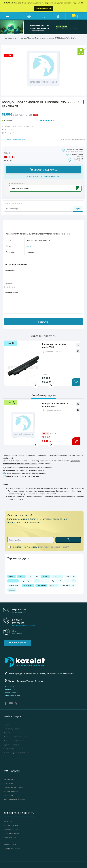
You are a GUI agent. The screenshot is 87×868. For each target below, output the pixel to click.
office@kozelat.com (19, 612)
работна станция (68, 585)
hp (37, 576)
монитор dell (14, 585)
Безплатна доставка (12, 729)
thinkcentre (57, 576)
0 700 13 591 (17, 620)
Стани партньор (10, 837)
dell (30, 576)
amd (67, 581)
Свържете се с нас (11, 825)
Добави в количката (44, 170)
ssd (37, 581)
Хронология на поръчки (13, 787)
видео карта (26, 581)
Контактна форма (18, 643)
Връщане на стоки (11, 829)
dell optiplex (71, 576)
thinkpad (45, 576)
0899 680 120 (18, 623)
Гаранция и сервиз (11, 745)
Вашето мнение (11, 293)
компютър (13, 581)
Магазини (8, 821)
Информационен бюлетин (14, 799)
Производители (10, 844)
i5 (74, 581)
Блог (5, 757)
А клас (14, 130)
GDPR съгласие (10, 779)
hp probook (57, 581)
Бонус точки (8, 795)
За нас (6, 725)
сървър (12, 590)
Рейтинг (8, 284)
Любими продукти (11, 791)
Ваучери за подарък (12, 848)
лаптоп (21, 576)
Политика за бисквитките (14, 741)
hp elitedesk (28, 585)
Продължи (44, 322)
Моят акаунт (9, 783)
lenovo (12, 576)
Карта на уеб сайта (11, 833)
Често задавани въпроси (13, 749)
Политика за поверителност (15, 737)
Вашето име (10, 271)
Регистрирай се (44, 8)
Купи (78, 209)
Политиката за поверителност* (54, 547)
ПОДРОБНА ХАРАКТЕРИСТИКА (14, 139)
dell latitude (41, 585)
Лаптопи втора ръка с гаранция (16, 753)
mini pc (45, 581)
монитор (54, 585)
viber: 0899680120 (12, 693)
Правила (7, 733)
